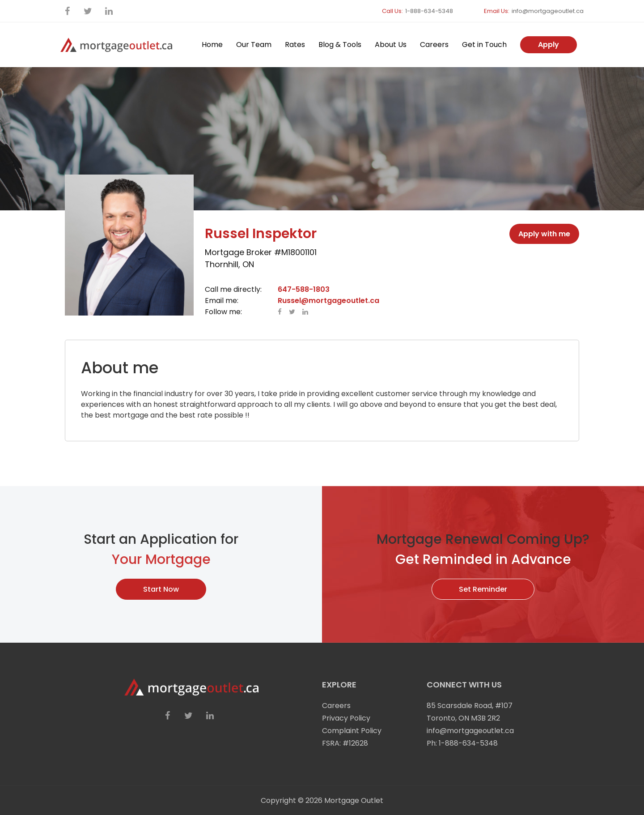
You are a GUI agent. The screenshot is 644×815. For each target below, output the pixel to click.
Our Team (254, 45)
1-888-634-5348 (429, 11)
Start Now (161, 589)
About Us (391, 45)
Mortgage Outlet (354, 800)
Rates (295, 45)
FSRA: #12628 (345, 743)
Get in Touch (484, 45)
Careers (434, 45)
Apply (549, 45)
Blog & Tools (340, 45)
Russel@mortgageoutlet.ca (328, 301)
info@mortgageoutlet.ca (548, 11)
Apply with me (544, 234)
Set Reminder (483, 589)
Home (212, 45)
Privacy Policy (346, 718)
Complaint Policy (352, 731)
